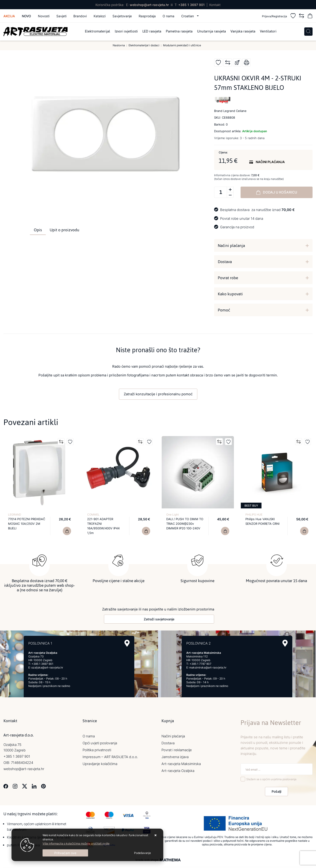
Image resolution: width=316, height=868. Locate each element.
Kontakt (215, 5)
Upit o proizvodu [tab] (65, 230)
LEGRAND (15, 515)
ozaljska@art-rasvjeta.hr (47, 666)
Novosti (44, 16)
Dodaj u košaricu (277, 192)
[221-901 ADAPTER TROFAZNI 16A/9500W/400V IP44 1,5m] (146, 531)
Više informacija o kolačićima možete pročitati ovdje (76, 843)
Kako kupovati (230, 294)
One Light (172, 515)
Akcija (9, 16)
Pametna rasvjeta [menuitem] (179, 32)
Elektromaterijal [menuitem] (98, 32)
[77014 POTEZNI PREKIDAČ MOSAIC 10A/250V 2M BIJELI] (67, 531)
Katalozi (100, 16)
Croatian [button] (188, 16)
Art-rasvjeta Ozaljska (178, 769)
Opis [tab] (38, 230)
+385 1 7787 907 (200, 662)
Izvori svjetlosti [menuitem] (126, 32)
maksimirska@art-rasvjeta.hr (208, 666)
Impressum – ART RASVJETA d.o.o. (110, 755)
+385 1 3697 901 (191, 5)
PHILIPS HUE (254, 515)
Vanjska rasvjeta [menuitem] (243, 32)
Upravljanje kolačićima (100, 762)
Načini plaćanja (231, 246)
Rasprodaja (147, 16)
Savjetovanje (122, 16)
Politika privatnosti (97, 748)
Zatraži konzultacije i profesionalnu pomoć (158, 394)
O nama (168, 16)
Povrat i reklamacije (177, 748)
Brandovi (80, 16)
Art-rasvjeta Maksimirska (181, 762)
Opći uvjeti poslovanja (100, 741)
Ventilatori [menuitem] (268, 32)
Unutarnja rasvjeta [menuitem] (211, 32)
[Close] (65, 853)
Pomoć (224, 310)
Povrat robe (228, 278)
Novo (26, 16)
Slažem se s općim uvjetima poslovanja (271, 778)
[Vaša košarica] (310, 16)
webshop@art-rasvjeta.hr (149, 5)
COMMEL (93, 515)
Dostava (225, 262)
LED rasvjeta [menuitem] (152, 32)
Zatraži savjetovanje (159, 617)
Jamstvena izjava (175, 755)
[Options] (142, 853)
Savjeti (61, 16)
